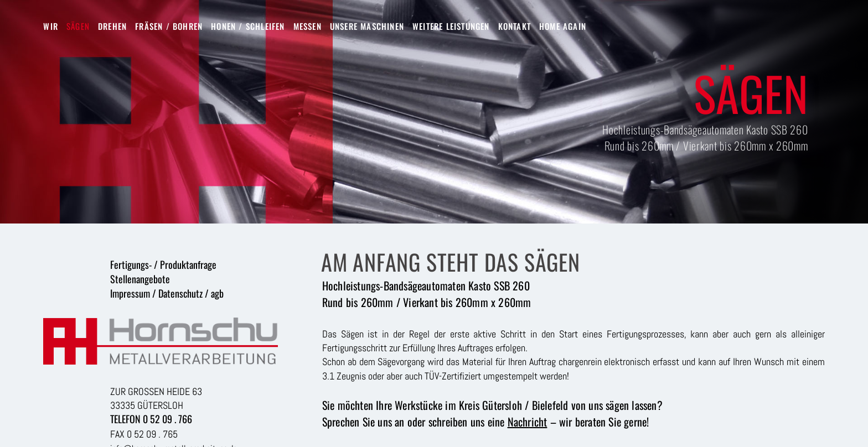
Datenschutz (180, 293)
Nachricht (528, 422)
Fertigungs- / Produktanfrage (163, 264)
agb (217, 293)
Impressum (130, 293)
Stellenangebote (140, 279)
